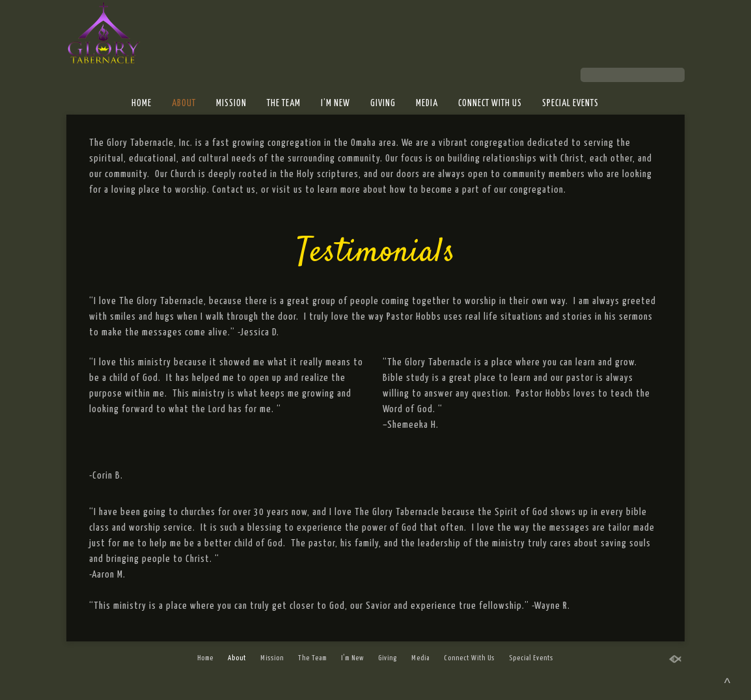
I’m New (335, 104)
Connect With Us (490, 104)
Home (142, 104)
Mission (231, 104)
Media (427, 104)
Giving (383, 104)
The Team (284, 104)
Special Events (570, 104)
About (184, 104)
